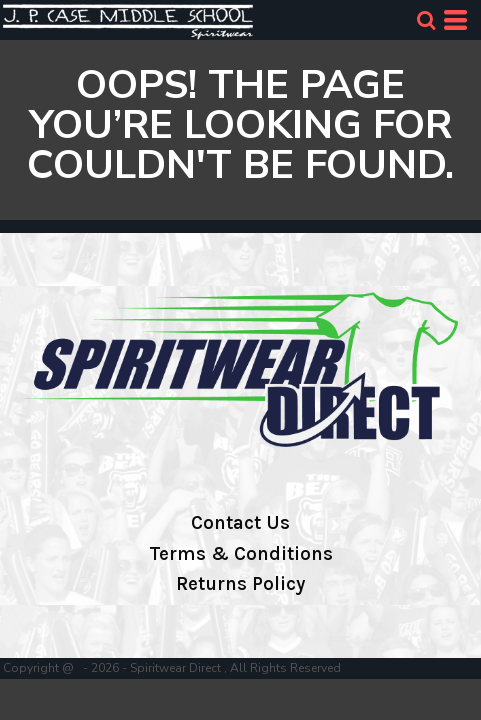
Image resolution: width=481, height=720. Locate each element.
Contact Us (240, 523)
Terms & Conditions (241, 554)
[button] (426, 20)
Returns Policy (240, 584)
